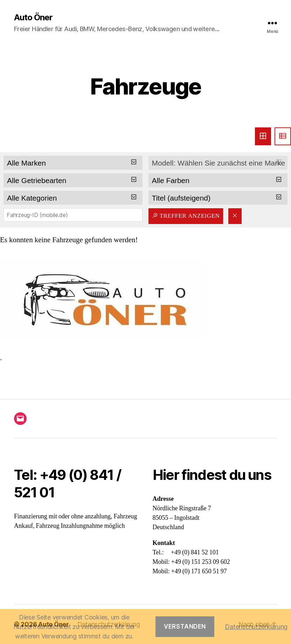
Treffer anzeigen (186, 216)
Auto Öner (33, 17)
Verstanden (185, 626)
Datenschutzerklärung (256, 627)
